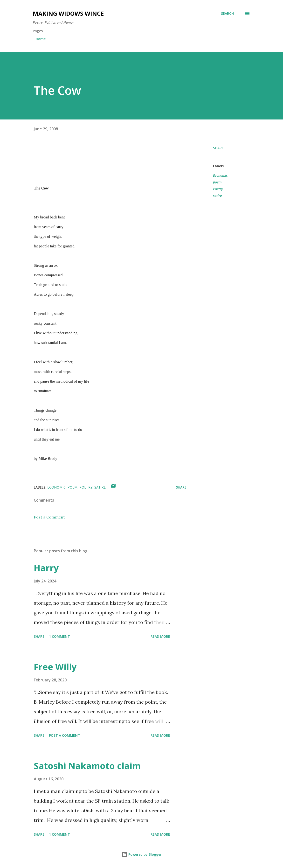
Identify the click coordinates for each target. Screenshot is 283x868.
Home (41, 39)
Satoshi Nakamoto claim (87, 766)
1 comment (59, 636)
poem (217, 182)
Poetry (218, 189)
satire (217, 196)
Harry (46, 568)
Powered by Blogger (142, 854)
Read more (160, 636)
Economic (220, 175)
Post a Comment (49, 517)
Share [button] (218, 148)
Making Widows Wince (68, 13)
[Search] (227, 14)
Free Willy (55, 667)
